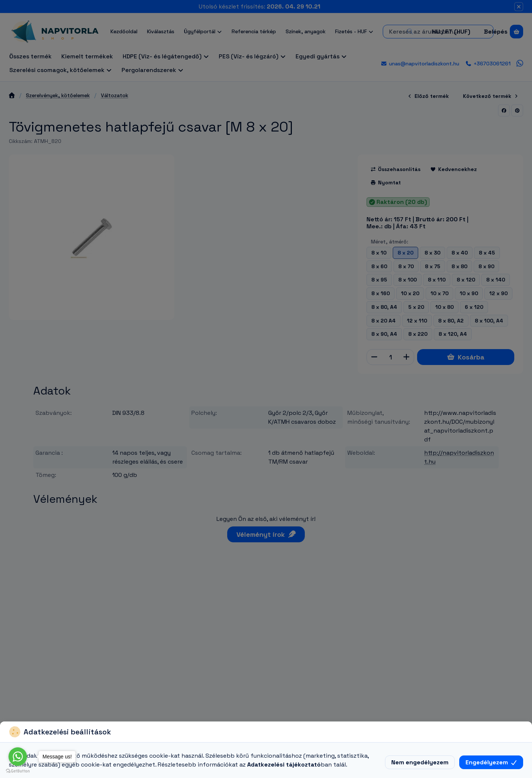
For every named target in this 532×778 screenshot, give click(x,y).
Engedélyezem (491, 762)
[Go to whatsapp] (18, 757)
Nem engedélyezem (420, 762)
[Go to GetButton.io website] (18, 771)
